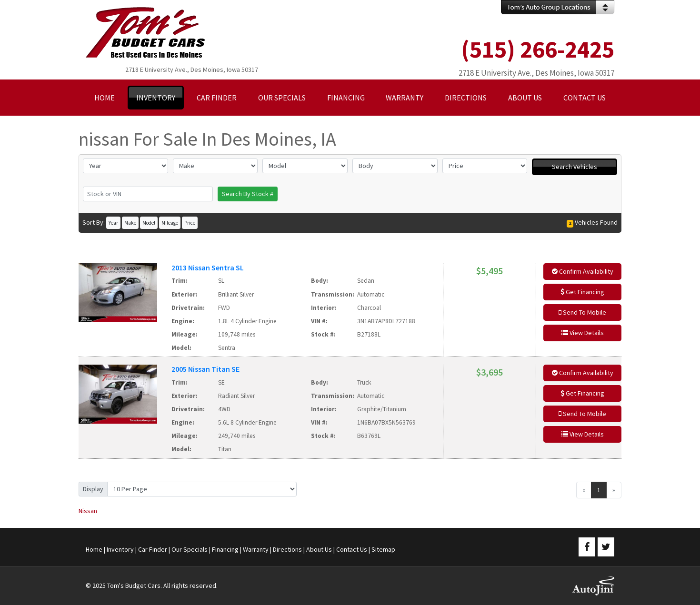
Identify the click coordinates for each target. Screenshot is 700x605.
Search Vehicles (575, 167)
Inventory (120, 549)
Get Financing (582, 292)
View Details (583, 333)
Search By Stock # (248, 194)
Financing (225, 549)
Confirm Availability (583, 271)
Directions (287, 549)
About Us (319, 549)
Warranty (256, 549)
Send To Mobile (582, 312)
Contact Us (352, 549)
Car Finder (153, 549)
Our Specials (190, 549)
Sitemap (383, 549)
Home (94, 549)
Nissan (88, 511)
